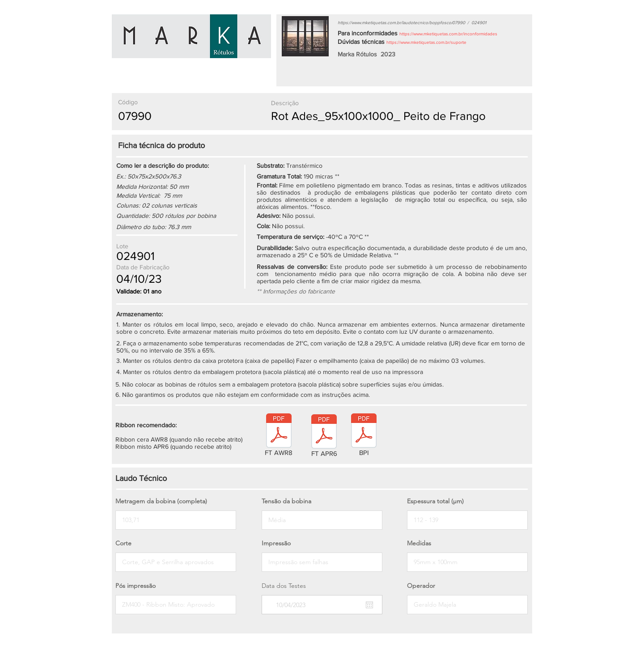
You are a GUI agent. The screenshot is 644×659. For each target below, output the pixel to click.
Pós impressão (136, 586)
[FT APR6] (324, 437)
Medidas (419, 543)
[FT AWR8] (279, 436)
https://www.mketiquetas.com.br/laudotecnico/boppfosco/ (395, 23)
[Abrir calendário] (369, 605)
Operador (421, 586)
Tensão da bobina (286, 501)
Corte (123, 543)
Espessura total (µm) (435, 501)
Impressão (276, 543)
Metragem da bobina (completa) (161, 501)
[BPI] (364, 436)
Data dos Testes (284, 586)
